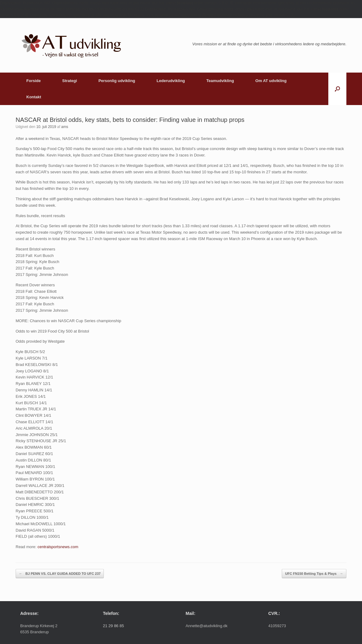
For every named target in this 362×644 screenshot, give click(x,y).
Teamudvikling (220, 81)
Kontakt (34, 97)
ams (65, 127)
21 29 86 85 (113, 626)
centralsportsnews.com (58, 547)
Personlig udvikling (117, 81)
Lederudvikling (171, 81)
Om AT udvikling (271, 81)
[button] (337, 89)
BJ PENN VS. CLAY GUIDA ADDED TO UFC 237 (60, 574)
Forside (34, 81)
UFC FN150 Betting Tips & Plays (314, 574)
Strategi (70, 81)
